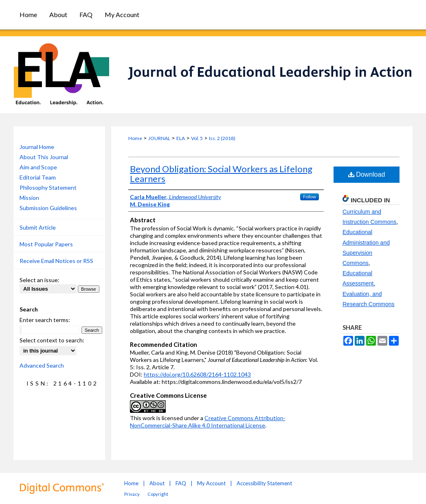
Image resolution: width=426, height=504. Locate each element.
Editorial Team (38, 177)
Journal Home (37, 147)
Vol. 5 (197, 138)
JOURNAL (159, 138)
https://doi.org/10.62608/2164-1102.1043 (197, 374)
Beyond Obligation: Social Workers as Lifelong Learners (221, 174)
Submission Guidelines (48, 208)
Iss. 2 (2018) (222, 138)
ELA (181, 138)
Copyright (158, 494)
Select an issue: (40, 280)
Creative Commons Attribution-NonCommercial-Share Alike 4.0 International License (208, 422)
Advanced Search (42, 365)
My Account (211, 483)
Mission (29, 198)
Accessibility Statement (264, 483)
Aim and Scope (38, 167)
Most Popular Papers (46, 244)
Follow (310, 197)
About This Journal (44, 157)
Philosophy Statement (48, 187)
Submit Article (38, 227)
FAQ (181, 483)
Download (367, 174)
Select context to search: (52, 340)
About (157, 483)
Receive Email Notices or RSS (56, 261)
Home (135, 138)
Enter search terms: (45, 320)
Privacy (132, 494)
